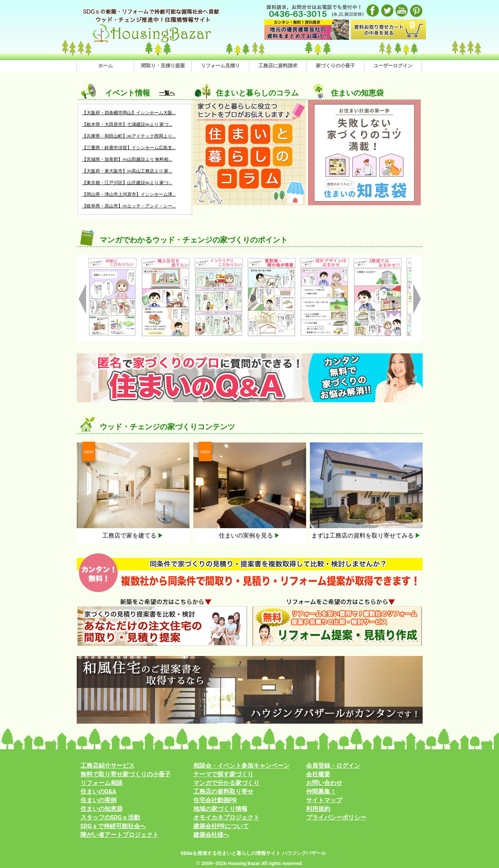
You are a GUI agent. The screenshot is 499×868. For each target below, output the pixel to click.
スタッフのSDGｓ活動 (110, 818)
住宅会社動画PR (215, 800)
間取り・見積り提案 (163, 66)
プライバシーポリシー (336, 818)
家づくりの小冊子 (335, 66)
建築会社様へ (211, 835)
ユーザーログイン (393, 66)
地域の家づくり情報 (220, 809)
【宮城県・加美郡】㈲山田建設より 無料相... (127, 159)
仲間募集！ (321, 792)
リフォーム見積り (220, 66)
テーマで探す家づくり (223, 774)
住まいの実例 (99, 800)
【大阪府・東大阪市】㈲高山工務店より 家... (127, 171)
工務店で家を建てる (133, 535)
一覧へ (167, 93)
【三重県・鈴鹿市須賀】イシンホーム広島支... (129, 148)
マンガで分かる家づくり (226, 783)
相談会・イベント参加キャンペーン (241, 766)
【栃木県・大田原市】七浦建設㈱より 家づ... (127, 124)
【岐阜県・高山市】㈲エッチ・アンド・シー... (129, 206)
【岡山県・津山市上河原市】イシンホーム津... (129, 194)
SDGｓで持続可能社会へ (113, 826)
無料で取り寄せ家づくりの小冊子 (126, 774)
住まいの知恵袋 (102, 809)
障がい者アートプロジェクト (120, 835)
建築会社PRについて (221, 826)
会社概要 (318, 774)
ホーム (105, 66)
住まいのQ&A (99, 792)
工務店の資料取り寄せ (223, 792)
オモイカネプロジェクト (226, 818)
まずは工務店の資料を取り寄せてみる (366, 535)
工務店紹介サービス (108, 766)
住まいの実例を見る (250, 535)
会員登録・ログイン (333, 766)
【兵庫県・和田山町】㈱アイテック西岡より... (129, 136)
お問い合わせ (324, 783)
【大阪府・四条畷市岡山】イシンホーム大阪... (129, 113)
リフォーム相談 (102, 783)
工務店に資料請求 (278, 66)
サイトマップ (324, 800)
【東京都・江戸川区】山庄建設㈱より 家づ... (127, 183)
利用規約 (318, 809)
